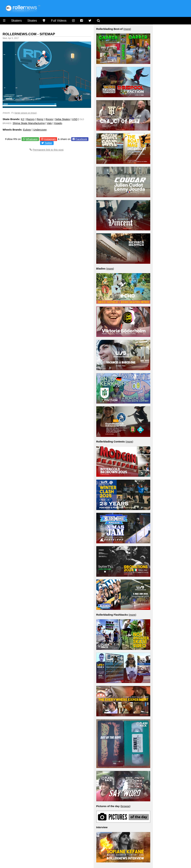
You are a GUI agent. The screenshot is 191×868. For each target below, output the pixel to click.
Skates (32, 21)
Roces (49, 119)
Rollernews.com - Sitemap (29, 34)
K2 (22, 119)
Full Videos (59, 21)
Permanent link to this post (48, 150)
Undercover (40, 130)
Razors (30, 119)
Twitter (48, 143)
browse (125, 806)
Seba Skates (63, 119)
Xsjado (58, 123)
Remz (40, 119)
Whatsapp (32, 139)
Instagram (50, 139)
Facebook (81, 139)
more (127, 29)
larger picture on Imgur (26, 113)
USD (75, 119)
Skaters (16, 21)
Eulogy (27, 130)
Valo (49, 123)
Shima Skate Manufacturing (29, 123)
